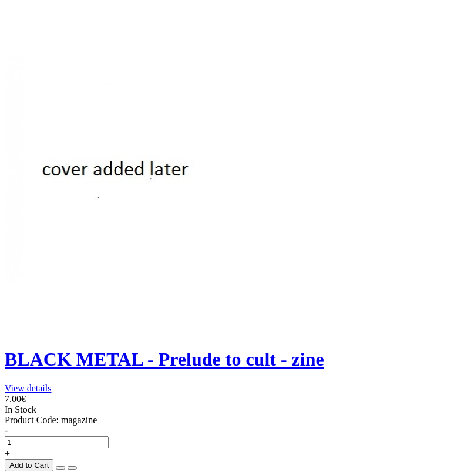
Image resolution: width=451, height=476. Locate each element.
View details (28, 388)
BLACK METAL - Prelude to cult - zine (164, 359)
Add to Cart (29, 465)
